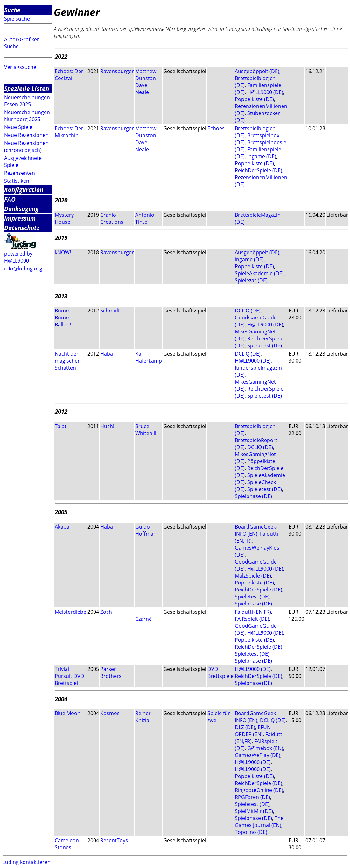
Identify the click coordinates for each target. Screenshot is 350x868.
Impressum (20, 218)
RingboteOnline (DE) (259, 790)
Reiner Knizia (143, 717)
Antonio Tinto (145, 218)
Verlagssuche (20, 67)
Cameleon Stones (67, 844)
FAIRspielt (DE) (252, 619)
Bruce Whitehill (146, 430)
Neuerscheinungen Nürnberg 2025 (27, 116)
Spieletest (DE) (265, 345)
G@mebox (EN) (265, 748)
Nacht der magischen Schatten (68, 361)
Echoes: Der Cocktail (69, 75)
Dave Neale (142, 89)
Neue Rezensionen (26, 135)
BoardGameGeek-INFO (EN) (256, 530)
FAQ (10, 199)
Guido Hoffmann (147, 530)
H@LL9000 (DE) (265, 92)
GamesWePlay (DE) (258, 755)
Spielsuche (17, 19)
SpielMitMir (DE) (254, 811)
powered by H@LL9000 (18, 257)
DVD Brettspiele (220, 673)
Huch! (107, 426)
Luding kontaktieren (27, 862)
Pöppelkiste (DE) (254, 99)
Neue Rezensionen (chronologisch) (26, 147)
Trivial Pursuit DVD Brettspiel (70, 676)
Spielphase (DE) (253, 496)
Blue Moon (68, 713)
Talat (61, 426)
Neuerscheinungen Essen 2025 (27, 101)
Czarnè (143, 619)
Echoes (216, 128)
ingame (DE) (262, 156)
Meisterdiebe (70, 612)
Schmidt (110, 311)
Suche (12, 10)
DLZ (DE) (245, 727)
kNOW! (63, 252)
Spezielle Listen (27, 89)
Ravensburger (117, 71)
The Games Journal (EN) (259, 822)
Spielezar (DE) (251, 280)
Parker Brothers (111, 673)
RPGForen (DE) (252, 797)
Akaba (62, 527)
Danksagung (21, 209)
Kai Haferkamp (149, 357)
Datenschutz (22, 228)
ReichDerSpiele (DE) (259, 170)
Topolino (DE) (251, 832)
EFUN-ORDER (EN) (254, 731)
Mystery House (64, 218)
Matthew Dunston (146, 132)
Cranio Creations (112, 218)
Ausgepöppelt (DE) (257, 71)
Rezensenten (20, 173)
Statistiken (17, 181)
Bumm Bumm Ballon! (63, 318)
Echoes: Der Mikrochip (69, 132)
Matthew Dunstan (146, 75)
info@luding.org (23, 269)
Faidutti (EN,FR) (253, 612)
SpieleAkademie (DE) (259, 273)
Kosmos (110, 713)
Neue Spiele (18, 127)
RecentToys (114, 840)
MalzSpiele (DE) (253, 576)
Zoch (106, 612)
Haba (107, 354)
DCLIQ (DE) (248, 311)
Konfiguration (24, 190)
